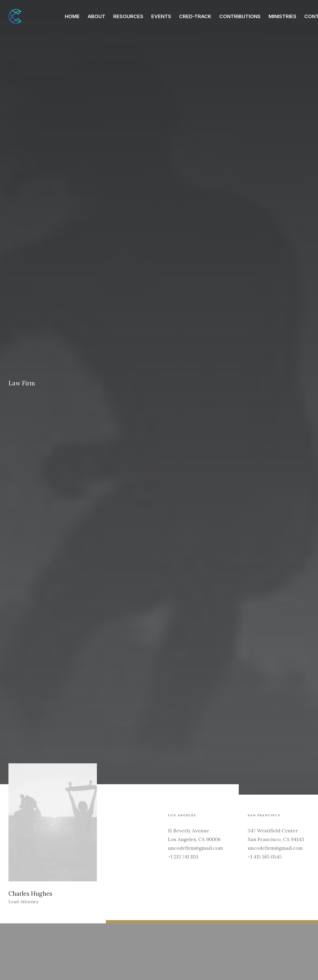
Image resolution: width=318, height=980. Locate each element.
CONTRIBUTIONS (240, 16)
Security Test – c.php (272, 829)
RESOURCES (128, 16)
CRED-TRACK (195, 16)
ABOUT (97, 16)
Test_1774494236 (188, 829)
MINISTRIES (282, 16)
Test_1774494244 (108, 829)
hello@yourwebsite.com (33, 933)
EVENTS (161, 16)
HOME (72, 16)
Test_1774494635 (28, 829)
